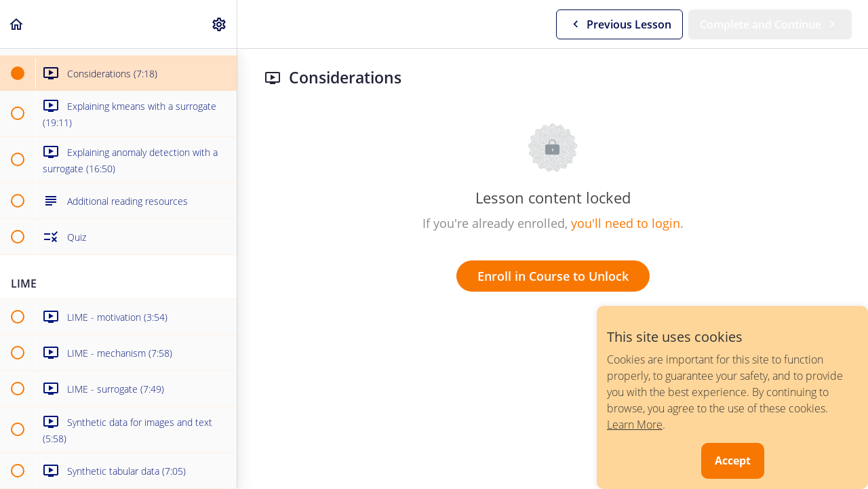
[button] (17, 24)
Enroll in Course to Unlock (553, 276)
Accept (733, 461)
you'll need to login (626, 223)
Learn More (635, 425)
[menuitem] (220, 24)
